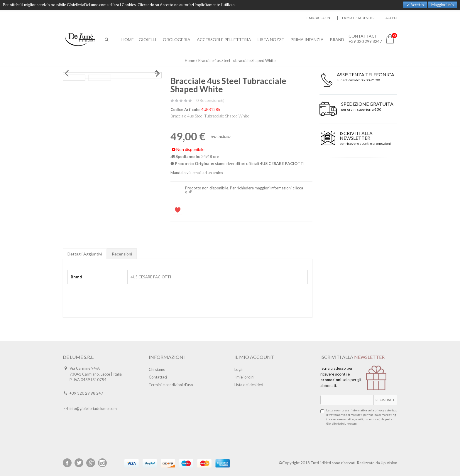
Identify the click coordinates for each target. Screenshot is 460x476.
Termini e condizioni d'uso (171, 385)
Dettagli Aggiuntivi (85, 254)
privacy (379, 410)
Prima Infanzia (308, 39)
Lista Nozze (271, 39)
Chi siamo (157, 369)
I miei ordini (244, 377)
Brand (338, 39)
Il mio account (319, 18)
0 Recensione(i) (210, 100)
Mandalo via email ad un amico (197, 173)
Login (239, 369)
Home (190, 60)
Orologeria (177, 39)
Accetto (417, 5)
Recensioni (122, 254)
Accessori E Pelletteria (225, 39)
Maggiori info (443, 5)
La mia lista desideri (359, 18)
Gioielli (148, 39)
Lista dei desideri (249, 385)
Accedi (391, 18)
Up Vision (389, 463)
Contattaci (158, 377)
